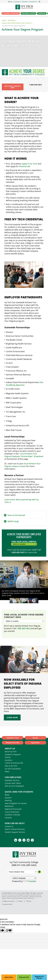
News (7, 771)
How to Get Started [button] (16, 515)
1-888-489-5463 (35, 85)
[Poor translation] (9, 931)
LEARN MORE (12, 717)
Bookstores (9, 806)
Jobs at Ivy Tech (11, 766)
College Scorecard (8, 901)
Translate (30, 881)
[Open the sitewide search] (40, 1)
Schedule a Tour (13, 738)
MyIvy (7, 795)
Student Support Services (15, 832)
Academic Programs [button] (11, 13)
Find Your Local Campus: (24, 543)
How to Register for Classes (16, 803)
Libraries (8, 818)
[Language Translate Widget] (24, 878)
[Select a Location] (24, 621)
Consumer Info (7, 904)
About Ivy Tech (11, 752)
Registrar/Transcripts (13, 809)
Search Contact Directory (15, 829)
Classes (8, 757)
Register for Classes (39, 977)
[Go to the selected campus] (39, 872)
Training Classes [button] (28, 13)
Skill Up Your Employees (14, 786)
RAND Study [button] (13, 521)
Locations (9, 760)
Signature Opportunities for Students (17, 23)
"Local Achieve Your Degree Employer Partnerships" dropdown (24, 455)
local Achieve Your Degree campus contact (23, 465)
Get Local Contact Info (13, 87)
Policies (29, 901)
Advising (8, 800)
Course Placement (12, 812)
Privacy (20, 901)
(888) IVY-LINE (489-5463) (24, 865)
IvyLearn (8, 798)
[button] (33, 2)
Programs (12, 20)
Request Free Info (13, 743)
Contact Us (9, 826)
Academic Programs (13, 754)
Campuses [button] (42, 13)
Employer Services (12, 780)
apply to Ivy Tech (30, 164)
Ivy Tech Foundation (13, 769)
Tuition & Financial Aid (14, 763)
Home (4, 20)
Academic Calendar (13, 815)
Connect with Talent (13, 783)
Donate (35, 738)
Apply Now (9, 977)
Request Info (24, 977)
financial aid (24, 166)
